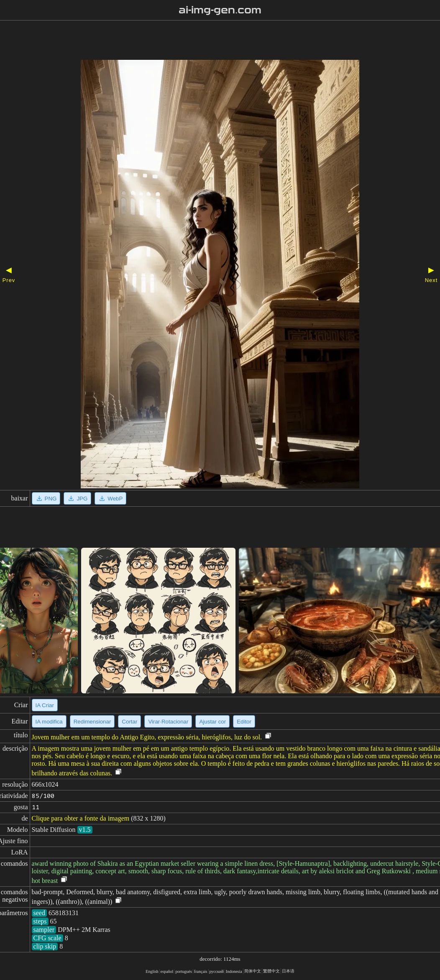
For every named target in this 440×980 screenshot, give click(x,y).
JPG (77, 498)
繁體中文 (271, 971)
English (152, 971)
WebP (110, 498)
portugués (183, 971)
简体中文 (253, 971)
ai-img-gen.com (220, 10)
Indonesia (234, 971)
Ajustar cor (212, 722)
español (167, 971)
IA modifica (49, 722)
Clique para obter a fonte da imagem (81, 818)
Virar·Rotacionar (168, 722)
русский (217, 971)
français (201, 971)
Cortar (129, 722)
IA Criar (45, 705)
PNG (46, 498)
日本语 (288, 971)
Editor (244, 722)
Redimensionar (92, 722)
